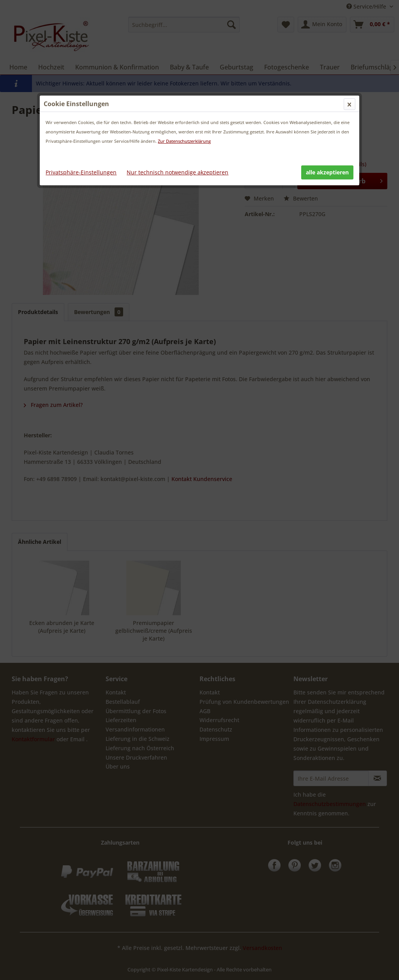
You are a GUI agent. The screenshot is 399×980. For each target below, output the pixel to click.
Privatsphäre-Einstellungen (81, 172)
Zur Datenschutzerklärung (184, 141)
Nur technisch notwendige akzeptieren (177, 172)
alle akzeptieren (327, 172)
